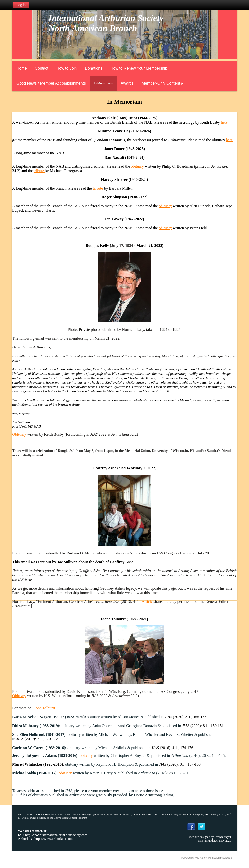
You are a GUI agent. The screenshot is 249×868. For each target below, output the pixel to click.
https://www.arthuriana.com (54, 839)
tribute (39, 171)
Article (147, 602)
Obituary (19, 434)
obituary (138, 166)
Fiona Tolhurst (44, 708)
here (224, 122)
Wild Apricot (201, 858)
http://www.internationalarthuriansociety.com (56, 835)
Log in (21, 5)
